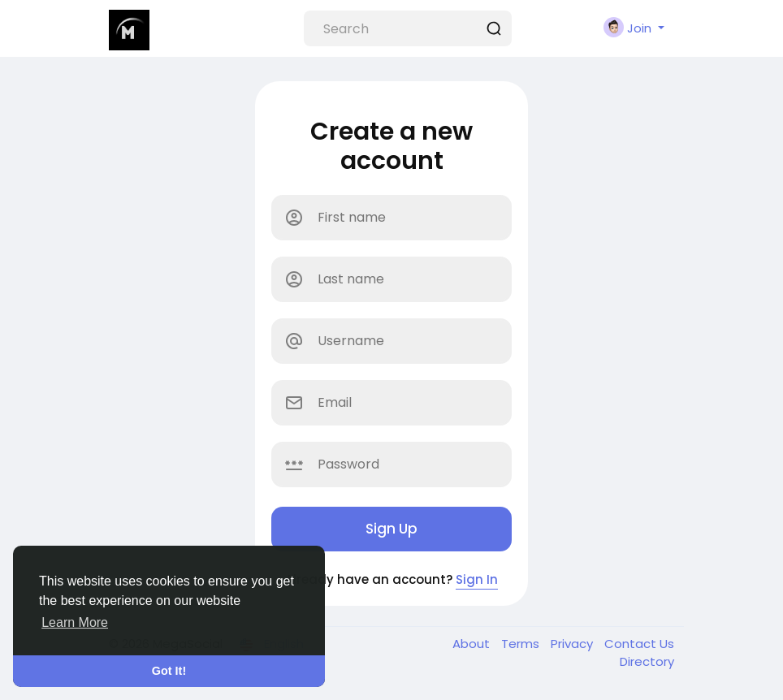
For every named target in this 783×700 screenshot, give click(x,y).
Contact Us (639, 644)
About (473, 644)
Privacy (573, 644)
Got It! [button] (169, 671)
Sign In (477, 579)
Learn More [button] (75, 622)
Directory (647, 661)
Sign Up (391, 529)
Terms (522, 644)
